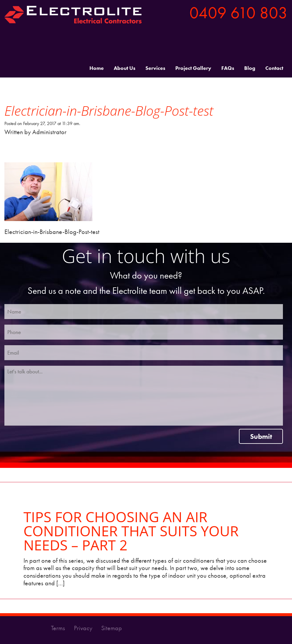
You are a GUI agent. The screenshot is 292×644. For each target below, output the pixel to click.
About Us (125, 68)
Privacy (84, 628)
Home (97, 68)
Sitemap (112, 628)
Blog (250, 68)
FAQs (228, 68)
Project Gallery (193, 68)
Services (155, 68)
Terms (59, 628)
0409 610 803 (238, 13)
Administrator (49, 132)
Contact (274, 68)
